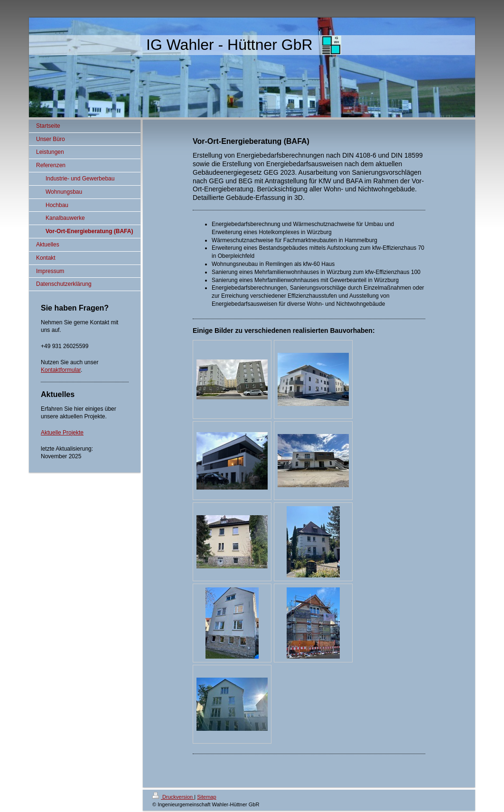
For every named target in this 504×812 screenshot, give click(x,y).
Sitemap (206, 797)
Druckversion (173, 797)
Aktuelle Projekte (62, 433)
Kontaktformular (61, 370)
